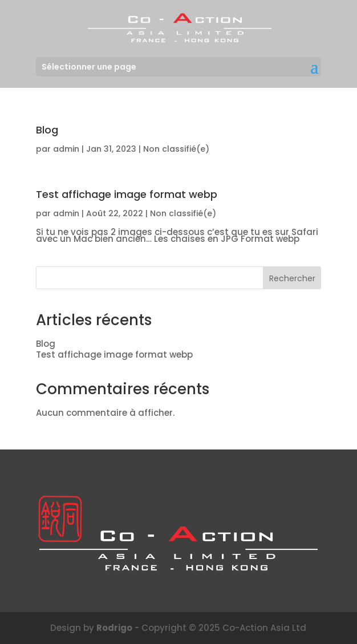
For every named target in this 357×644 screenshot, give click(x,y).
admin (66, 149)
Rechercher (292, 278)
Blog (47, 130)
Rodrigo (114, 628)
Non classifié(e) (176, 149)
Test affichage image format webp (127, 194)
